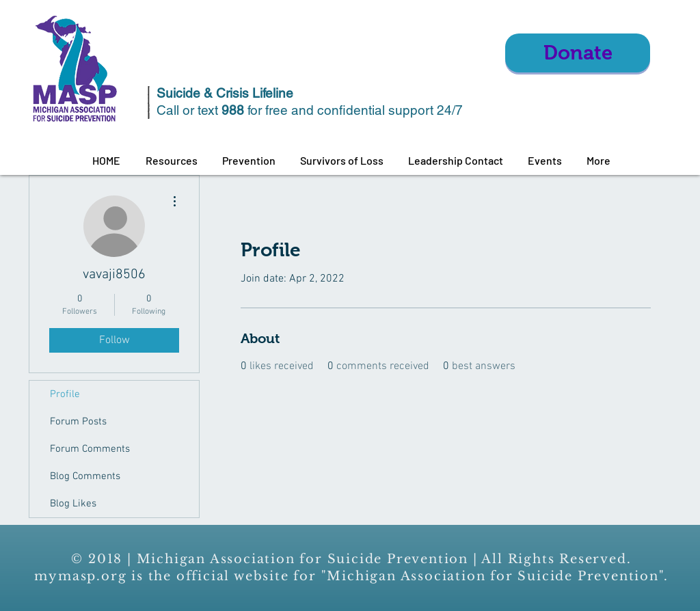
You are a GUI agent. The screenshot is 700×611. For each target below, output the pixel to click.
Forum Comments (90, 449)
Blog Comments (85, 476)
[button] (171, 161)
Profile (65, 394)
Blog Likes (73, 504)
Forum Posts (78, 422)
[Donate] (578, 53)
